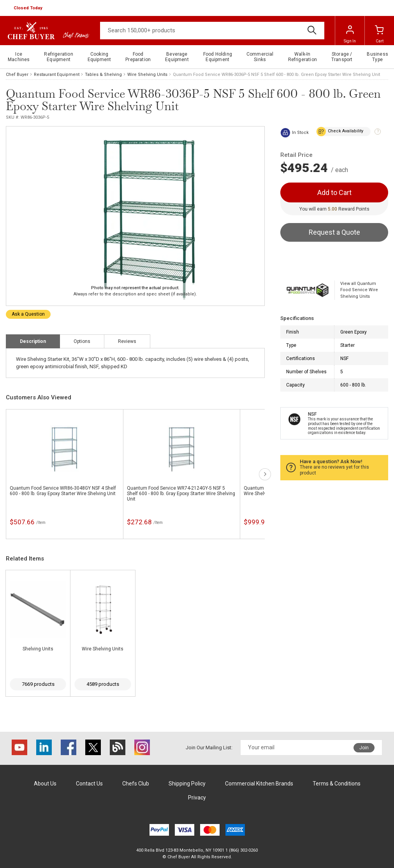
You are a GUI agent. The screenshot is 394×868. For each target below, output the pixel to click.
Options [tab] (82, 341)
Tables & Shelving (103, 75)
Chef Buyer (17, 75)
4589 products (103, 684)
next (265, 474)
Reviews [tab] (127, 341)
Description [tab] (33, 341)
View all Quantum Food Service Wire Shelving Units (359, 290)
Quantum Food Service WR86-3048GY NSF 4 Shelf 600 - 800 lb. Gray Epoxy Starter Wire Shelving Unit (63, 491)
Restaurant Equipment (57, 75)
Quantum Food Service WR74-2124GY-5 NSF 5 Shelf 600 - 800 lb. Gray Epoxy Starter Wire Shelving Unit (181, 494)
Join (364, 748)
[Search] (212, 31)
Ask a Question (28, 314)
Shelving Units (38, 649)
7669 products (38, 684)
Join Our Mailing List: (209, 748)
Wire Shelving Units (147, 75)
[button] (29, 8)
